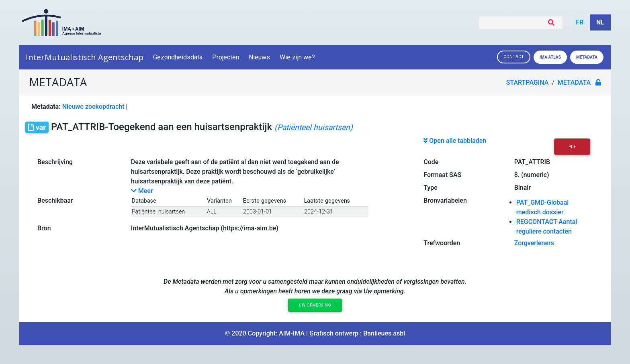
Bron (44, 228)
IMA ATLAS (550, 57)
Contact (514, 57)
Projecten (226, 57)
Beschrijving (55, 162)
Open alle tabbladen (455, 141)
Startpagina (528, 82)
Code (431, 162)
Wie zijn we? (298, 57)
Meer (142, 191)
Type (431, 188)
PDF (572, 147)
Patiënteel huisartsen (158, 212)
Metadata (587, 57)
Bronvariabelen (445, 200)
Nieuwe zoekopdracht (93, 107)
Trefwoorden (442, 243)
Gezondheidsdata (178, 57)
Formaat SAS (442, 175)
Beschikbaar (55, 200)
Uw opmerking (315, 305)
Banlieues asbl (384, 333)
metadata (574, 82)
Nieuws (259, 57)
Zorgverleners (534, 243)
